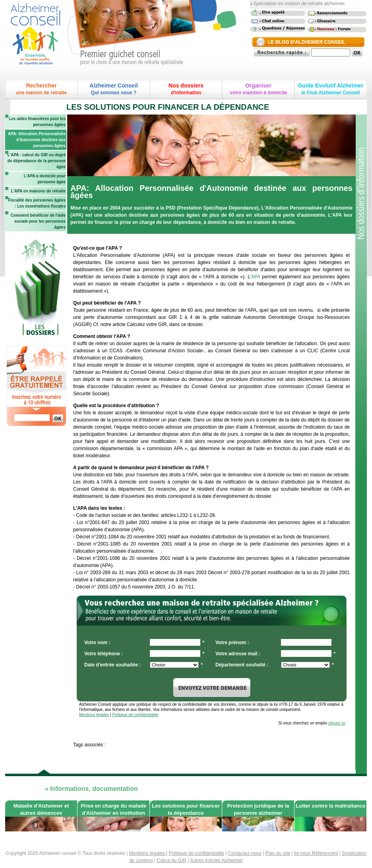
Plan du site (278, 853)
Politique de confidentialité (135, 715)
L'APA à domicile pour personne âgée (45, 179)
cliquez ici (337, 723)
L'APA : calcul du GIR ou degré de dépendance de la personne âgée (37, 161)
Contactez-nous (245, 853)
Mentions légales (94, 715)
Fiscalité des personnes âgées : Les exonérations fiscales (37, 203)
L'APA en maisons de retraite (38, 191)
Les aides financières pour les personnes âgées (37, 122)
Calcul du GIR (171, 860)
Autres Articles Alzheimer (216, 860)
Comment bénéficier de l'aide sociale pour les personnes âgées (38, 221)
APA (256, 277)
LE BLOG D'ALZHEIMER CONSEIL (307, 42)
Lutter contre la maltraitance (330, 806)
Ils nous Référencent (316, 853)
